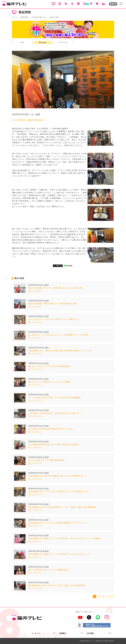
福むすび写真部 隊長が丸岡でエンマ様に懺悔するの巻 (52, 304)
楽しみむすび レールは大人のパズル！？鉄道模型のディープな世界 (58, 335)
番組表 (113, 4)
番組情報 (24, 17)
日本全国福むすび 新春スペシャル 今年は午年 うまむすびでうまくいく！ (60, 554)
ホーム (15, 17)
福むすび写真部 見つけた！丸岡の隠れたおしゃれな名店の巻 (55, 288)
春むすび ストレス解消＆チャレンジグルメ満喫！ (50, 382)
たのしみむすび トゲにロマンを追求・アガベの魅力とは (53, 319)
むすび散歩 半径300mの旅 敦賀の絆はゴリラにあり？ (52, 429)
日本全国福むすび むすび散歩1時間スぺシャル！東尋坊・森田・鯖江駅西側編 (62, 507)
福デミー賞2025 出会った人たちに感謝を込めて (49, 570)
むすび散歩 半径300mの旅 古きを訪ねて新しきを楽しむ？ (55, 413)
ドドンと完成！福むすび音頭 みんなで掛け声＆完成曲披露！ (55, 398)
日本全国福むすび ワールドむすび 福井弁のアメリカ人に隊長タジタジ (59, 492)
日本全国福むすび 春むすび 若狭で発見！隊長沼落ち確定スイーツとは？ (60, 351)
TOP (22, 42)
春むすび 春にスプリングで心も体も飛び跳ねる (49, 366)
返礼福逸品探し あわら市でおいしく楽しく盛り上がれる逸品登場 (56, 585)
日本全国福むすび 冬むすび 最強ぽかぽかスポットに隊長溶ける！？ (58, 476)
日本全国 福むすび (39, 17)
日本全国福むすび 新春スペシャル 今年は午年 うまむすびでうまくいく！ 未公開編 (64, 538)
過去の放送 (43, 42)
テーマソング (63, 42)
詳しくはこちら (35, 291)
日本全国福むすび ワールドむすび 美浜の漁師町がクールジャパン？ (58, 523)
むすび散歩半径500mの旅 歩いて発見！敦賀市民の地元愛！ (54, 445)
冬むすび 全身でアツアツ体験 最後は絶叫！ (47, 460)
